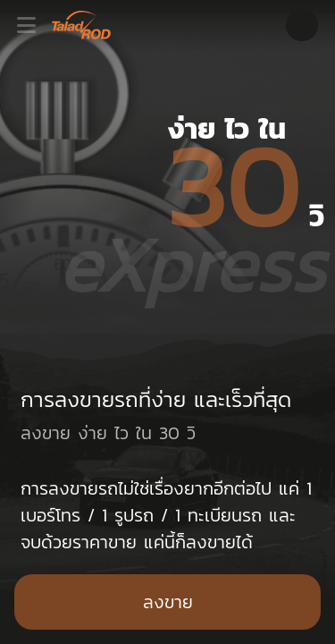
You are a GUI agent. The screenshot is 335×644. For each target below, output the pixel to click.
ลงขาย (168, 602)
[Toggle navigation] (31, 25)
